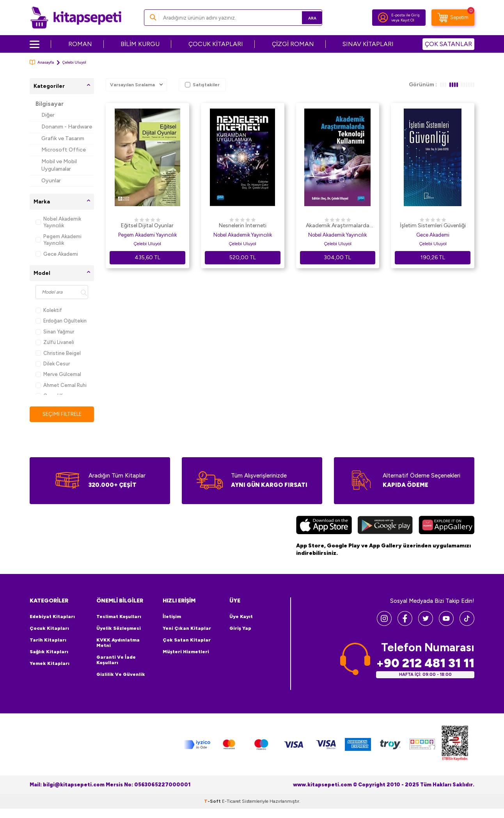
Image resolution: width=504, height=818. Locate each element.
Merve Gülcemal (58, 374)
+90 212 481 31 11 (425, 664)
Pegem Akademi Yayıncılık (59, 240)
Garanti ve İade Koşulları (116, 660)
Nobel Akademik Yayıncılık (58, 222)
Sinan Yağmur (55, 332)
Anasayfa (42, 62)
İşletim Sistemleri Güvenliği (433, 225)
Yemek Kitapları (50, 664)
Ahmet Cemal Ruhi (61, 385)
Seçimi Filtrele (62, 414)
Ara (305, 17)
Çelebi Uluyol (147, 244)
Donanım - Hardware (67, 127)
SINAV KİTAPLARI (368, 44)
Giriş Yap (240, 629)
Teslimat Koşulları (119, 617)
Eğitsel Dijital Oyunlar (147, 225)
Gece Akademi (57, 254)
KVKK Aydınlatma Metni (118, 643)
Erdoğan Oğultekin (61, 321)
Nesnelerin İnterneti (243, 225)
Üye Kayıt (241, 617)
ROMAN (80, 44)
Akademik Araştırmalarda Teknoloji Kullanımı (338, 226)
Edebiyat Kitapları (52, 617)
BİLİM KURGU (140, 44)
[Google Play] (385, 526)
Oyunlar (51, 181)
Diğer (48, 115)
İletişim (172, 617)
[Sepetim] (453, 18)
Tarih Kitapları (48, 640)
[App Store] (324, 526)
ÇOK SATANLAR (448, 44)
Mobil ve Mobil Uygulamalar (59, 165)
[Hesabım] (383, 18)
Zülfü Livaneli (55, 342)
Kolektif (49, 310)
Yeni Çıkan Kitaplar (187, 629)
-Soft (213, 802)
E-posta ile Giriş (406, 15)
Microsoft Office (64, 150)
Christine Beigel (58, 353)
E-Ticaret (231, 802)
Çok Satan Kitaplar (187, 640)
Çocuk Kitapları (49, 629)
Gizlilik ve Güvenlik (121, 675)
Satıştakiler (202, 85)
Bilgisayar (50, 104)
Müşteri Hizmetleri (186, 652)
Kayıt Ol (407, 20)
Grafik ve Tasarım (63, 138)
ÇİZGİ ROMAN (293, 44)
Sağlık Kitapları (49, 652)
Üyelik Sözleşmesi (119, 629)
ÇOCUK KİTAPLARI (216, 44)
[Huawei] (446, 526)
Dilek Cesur (53, 364)
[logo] (76, 18)
